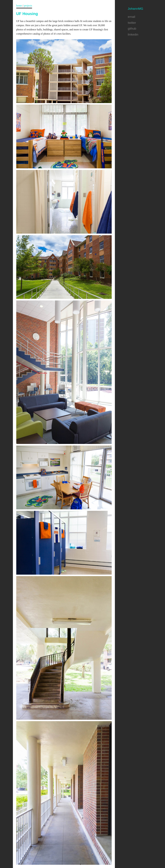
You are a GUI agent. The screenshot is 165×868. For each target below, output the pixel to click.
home (19, 6)
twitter (132, 23)
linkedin (133, 34)
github (132, 29)
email (131, 17)
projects (28, 6)
